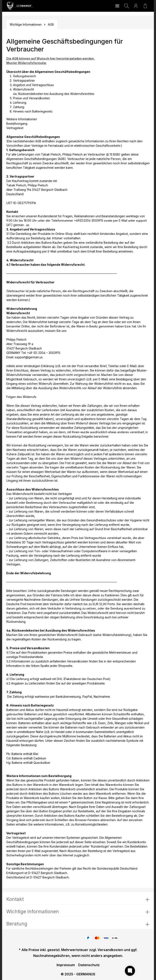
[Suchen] (127, 6)
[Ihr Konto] (136, 6)
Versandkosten (110, 950)
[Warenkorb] (145, 6)
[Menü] (117, 6)
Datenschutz (89, 965)
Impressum (66, 965)
